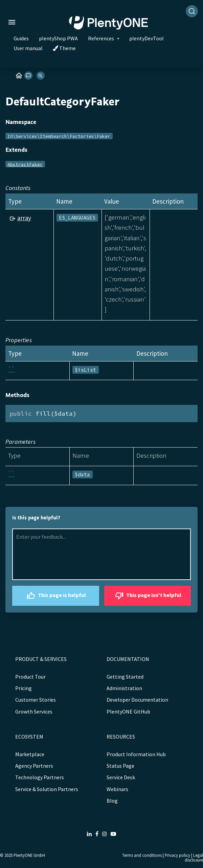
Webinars (117, 789)
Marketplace (30, 754)
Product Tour (30, 677)
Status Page (120, 766)
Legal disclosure (194, 858)
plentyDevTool (146, 38)
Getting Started (125, 677)
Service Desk (121, 777)
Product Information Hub (136, 754)
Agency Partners (34, 766)
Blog (112, 801)
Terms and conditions (142, 855)
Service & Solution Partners (47, 789)
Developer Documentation (137, 700)
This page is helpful (55, 596)
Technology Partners (40, 777)
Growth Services (34, 711)
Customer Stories (36, 700)
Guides (21, 38)
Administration (124, 688)
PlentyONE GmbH (29, 855)
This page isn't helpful (147, 596)
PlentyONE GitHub (128, 711)
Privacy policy (177, 855)
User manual (28, 48)
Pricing (24, 688)
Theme (64, 48)
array (24, 218)
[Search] (192, 11)
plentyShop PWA (58, 38)
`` (12, 369)
